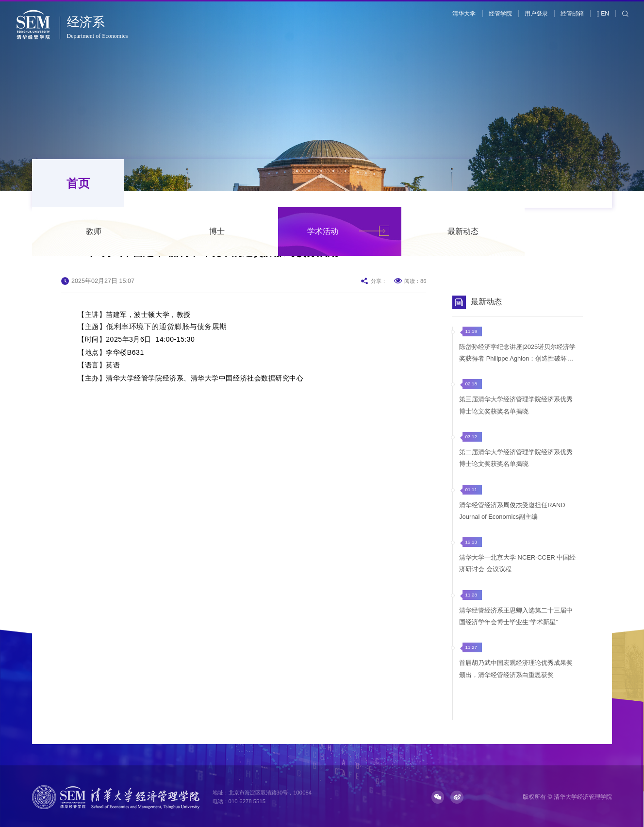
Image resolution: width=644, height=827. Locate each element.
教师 (181, 183)
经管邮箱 (572, 14)
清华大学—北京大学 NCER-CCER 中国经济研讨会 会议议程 (517, 562)
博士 (304, 183)
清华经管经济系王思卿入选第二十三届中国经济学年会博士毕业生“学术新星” (516, 615)
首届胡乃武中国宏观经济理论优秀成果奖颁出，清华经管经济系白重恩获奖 (516, 667)
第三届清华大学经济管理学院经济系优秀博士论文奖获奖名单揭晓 (516, 405)
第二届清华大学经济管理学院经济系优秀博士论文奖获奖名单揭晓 (516, 457)
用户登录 (536, 14)
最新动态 (550, 183)
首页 (76, 183)
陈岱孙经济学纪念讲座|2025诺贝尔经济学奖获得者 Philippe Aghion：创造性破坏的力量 (517, 354)
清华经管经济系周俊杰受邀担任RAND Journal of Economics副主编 (512, 510)
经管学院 (500, 14)
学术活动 (410, 183)
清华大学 (464, 14)
